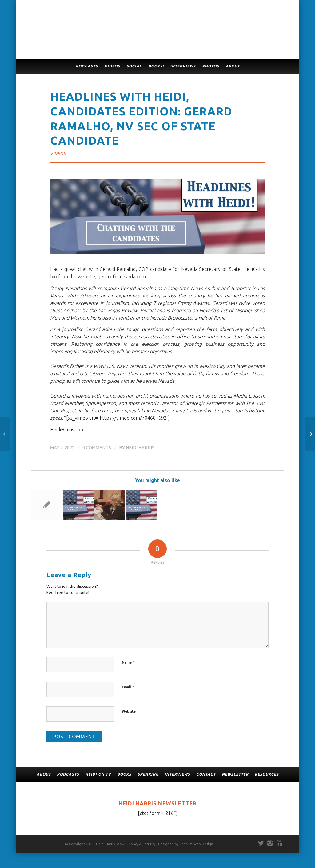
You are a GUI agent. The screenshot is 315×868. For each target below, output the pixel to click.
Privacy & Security (141, 844)
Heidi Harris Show (110, 844)
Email (128, 687)
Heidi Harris (140, 448)
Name (128, 662)
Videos (58, 153)
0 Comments (97, 448)
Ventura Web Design (196, 844)
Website (129, 711)
